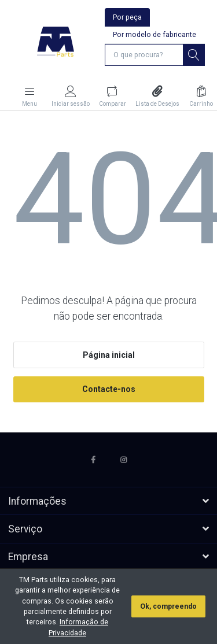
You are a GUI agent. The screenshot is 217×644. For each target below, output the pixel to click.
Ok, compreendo (168, 606)
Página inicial (109, 355)
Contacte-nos (109, 389)
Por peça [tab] (127, 17)
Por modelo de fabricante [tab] (155, 35)
